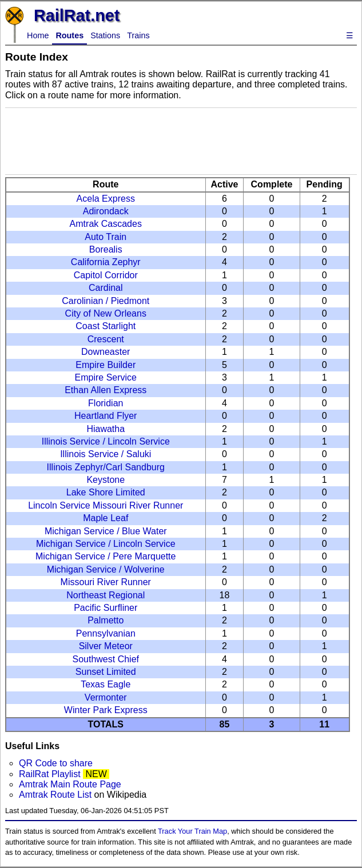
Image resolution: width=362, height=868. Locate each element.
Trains (138, 35)
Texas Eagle (106, 684)
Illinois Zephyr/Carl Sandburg (106, 467)
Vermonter (106, 697)
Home (38, 35)
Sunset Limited (106, 672)
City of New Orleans (106, 313)
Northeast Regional (106, 595)
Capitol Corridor (106, 275)
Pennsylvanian (106, 633)
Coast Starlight (106, 326)
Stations (105, 35)
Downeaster (106, 352)
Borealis (106, 249)
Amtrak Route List (55, 795)
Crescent (106, 339)
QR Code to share (56, 763)
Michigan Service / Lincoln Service (106, 544)
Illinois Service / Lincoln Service (106, 441)
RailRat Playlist (50, 774)
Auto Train (106, 237)
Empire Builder (106, 365)
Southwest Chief (106, 659)
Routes (69, 35)
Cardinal (106, 288)
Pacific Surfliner (106, 608)
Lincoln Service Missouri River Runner (106, 505)
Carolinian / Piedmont (106, 301)
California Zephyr (106, 262)
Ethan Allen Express (106, 390)
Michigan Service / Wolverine (106, 569)
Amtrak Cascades (106, 224)
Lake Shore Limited (106, 492)
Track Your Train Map (192, 831)
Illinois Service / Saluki (106, 454)
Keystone (106, 480)
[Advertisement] (181, 141)
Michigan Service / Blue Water (106, 531)
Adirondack (106, 211)
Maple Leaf (106, 518)
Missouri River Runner (106, 582)
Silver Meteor (106, 646)
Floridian (106, 403)
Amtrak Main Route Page (70, 784)
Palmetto (106, 620)
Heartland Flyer (106, 416)
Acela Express (106, 199)
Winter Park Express (106, 710)
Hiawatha (106, 429)
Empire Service (106, 377)
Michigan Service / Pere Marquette (106, 556)
